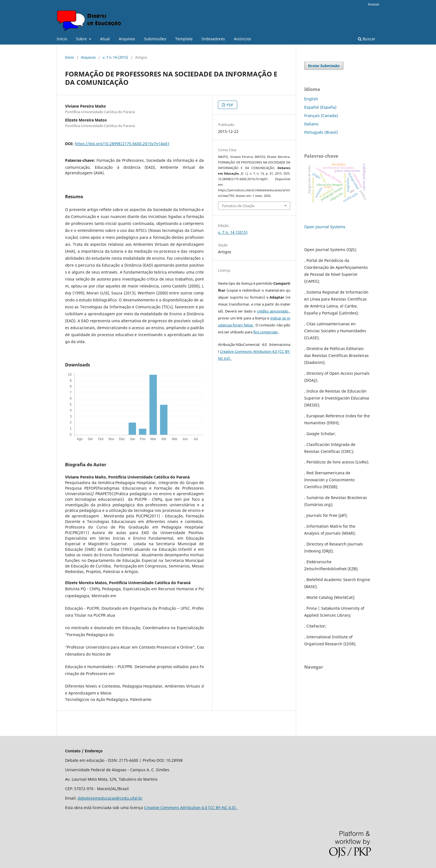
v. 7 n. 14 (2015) (115, 57)
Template (184, 39)
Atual (105, 39)
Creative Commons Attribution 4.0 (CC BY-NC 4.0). (191, 808)
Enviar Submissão (324, 66)
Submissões (155, 39)
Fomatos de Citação (238, 206)
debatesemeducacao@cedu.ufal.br (110, 798)
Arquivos (127, 39)
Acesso (374, 4)
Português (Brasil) (321, 132)
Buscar (367, 39)
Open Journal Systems (325, 227)
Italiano (311, 124)
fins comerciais (266, 332)
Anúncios (242, 39)
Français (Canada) (321, 116)
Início (62, 39)
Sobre (82, 39)
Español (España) (320, 107)
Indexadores (213, 39)
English (311, 99)
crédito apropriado (273, 311)
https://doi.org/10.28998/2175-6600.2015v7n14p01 (122, 144)
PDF (230, 105)
